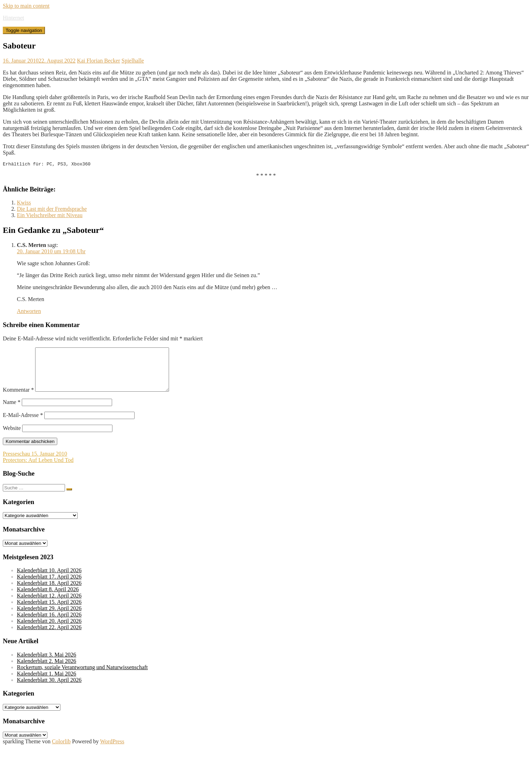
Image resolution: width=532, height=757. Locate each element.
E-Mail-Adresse (23, 425)
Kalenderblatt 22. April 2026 (49, 637)
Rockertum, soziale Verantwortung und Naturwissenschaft (82, 677)
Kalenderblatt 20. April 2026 (49, 630)
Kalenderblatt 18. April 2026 (49, 592)
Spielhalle (133, 61)
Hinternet (13, 18)
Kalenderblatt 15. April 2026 (49, 611)
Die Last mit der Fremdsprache (52, 210)
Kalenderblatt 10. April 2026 (49, 580)
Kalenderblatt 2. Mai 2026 (47, 670)
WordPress (112, 751)
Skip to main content (26, 6)
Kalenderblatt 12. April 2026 (49, 605)
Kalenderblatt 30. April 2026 (49, 689)
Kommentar (18, 399)
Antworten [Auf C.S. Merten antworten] (29, 312)
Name (12, 412)
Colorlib (61, 751)
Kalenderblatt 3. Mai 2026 (47, 664)
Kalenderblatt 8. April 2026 (48, 599)
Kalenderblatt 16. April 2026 (49, 624)
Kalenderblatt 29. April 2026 (49, 618)
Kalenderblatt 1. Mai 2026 (47, 683)
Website (12, 438)
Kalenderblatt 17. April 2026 (49, 586)
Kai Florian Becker (99, 61)
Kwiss (24, 204)
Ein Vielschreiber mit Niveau (50, 216)
